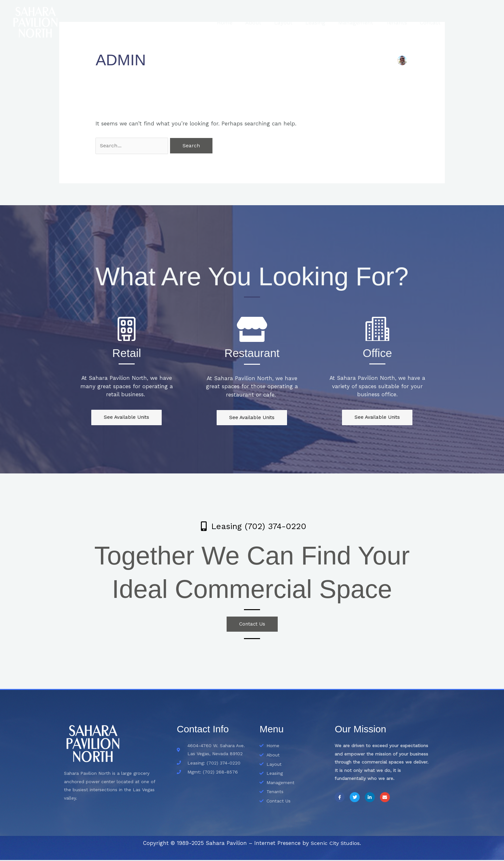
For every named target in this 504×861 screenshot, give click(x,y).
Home (239, 23)
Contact (433, 23)
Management (362, 23)
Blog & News (471, 23)
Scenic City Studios (335, 844)
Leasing (324, 23)
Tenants (401, 23)
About (266, 23)
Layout (294, 23)
